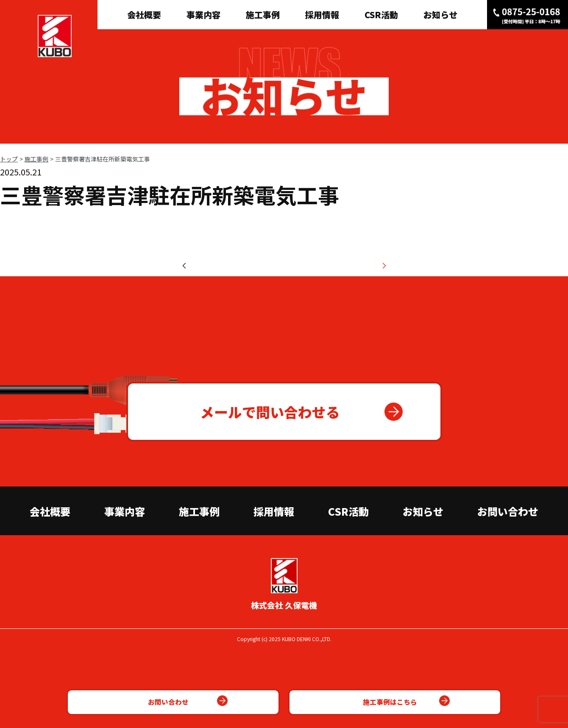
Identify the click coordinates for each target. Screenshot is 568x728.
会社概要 (144, 15)
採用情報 (322, 15)
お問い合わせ (193, 698)
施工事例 (263, 15)
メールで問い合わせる (266, 474)
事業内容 (203, 15)
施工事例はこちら (362, 698)
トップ (9, 159)
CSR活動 (381, 15)
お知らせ (440, 15)
